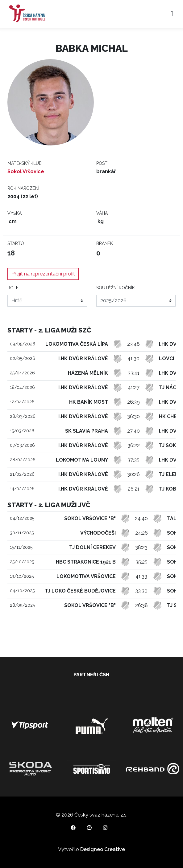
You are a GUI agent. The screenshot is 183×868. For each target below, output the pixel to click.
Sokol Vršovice (26, 171)
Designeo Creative (103, 849)
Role (13, 288)
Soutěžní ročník (116, 288)
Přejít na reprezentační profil (43, 274)
